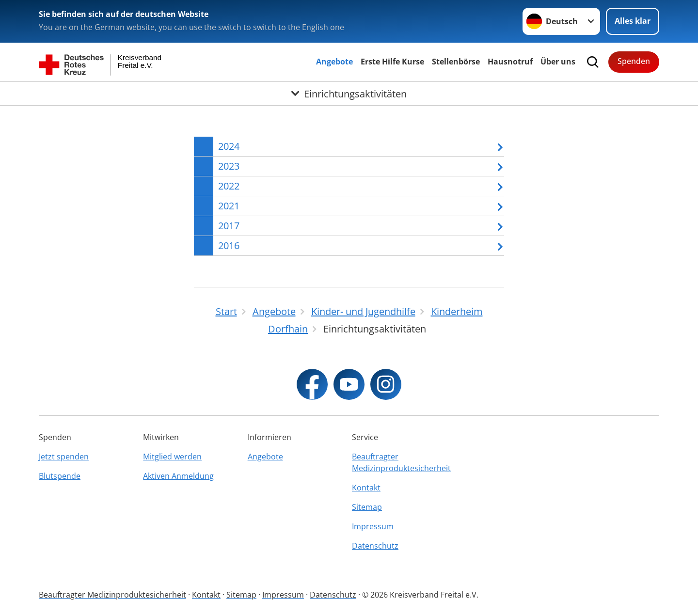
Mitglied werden (172, 457)
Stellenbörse (456, 62)
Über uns (558, 62)
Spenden (634, 61)
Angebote (334, 62)
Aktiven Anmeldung (178, 476)
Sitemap (367, 507)
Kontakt (366, 488)
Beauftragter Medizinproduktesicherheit (401, 462)
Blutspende (60, 476)
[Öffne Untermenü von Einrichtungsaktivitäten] (349, 94)
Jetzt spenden (64, 457)
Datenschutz (375, 546)
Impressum (373, 526)
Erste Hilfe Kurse (392, 62)
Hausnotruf (510, 62)
